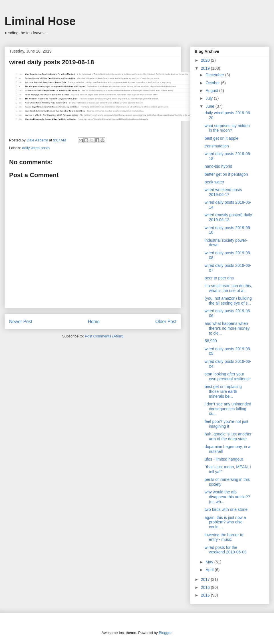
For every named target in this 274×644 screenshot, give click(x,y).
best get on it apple (221, 138)
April (210, 570)
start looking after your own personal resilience (228, 376)
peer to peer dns (219, 278)
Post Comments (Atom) (104, 336)
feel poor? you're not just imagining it (226, 424)
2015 (206, 595)
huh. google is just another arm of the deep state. (228, 436)
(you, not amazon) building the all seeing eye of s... (228, 301)
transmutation (217, 146)
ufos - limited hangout (224, 459)
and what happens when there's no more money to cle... (227, 328)
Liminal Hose (40, 21)
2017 (206, 579)
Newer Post (21, 322)
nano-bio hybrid (218, 166)
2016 (206, 587)
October (213, 83)
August (212, 91)
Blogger (165, 633)
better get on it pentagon (226, 174)
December (215, 75)
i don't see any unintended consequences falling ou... (228, 409)
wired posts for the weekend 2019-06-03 (226, 550)
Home (94, 322)
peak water (214, 182)
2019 (206, 68)
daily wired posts (36, 148)
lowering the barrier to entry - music (224, 537)
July (210, 98)
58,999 (211, 341)
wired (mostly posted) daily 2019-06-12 (228, 217)
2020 (206, 60)
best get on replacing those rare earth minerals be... (223, 391)
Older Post (166, 322)
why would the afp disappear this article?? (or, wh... (227, 497)
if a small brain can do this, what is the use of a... (228, 288)
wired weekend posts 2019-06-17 (223, 192)
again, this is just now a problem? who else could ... (225, 522)
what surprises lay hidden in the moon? (227, 128)
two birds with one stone (226, 509)
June (210, 106)
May (210, 562)
